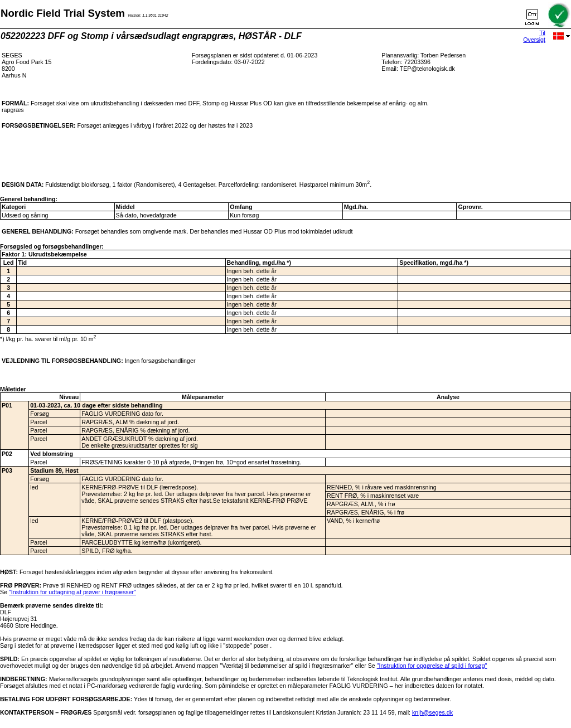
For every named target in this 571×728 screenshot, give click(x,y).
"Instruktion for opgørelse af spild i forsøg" (432, 666)
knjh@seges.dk (432, 712)
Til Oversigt (534, 36)
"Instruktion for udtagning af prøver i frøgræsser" (72, 592)
